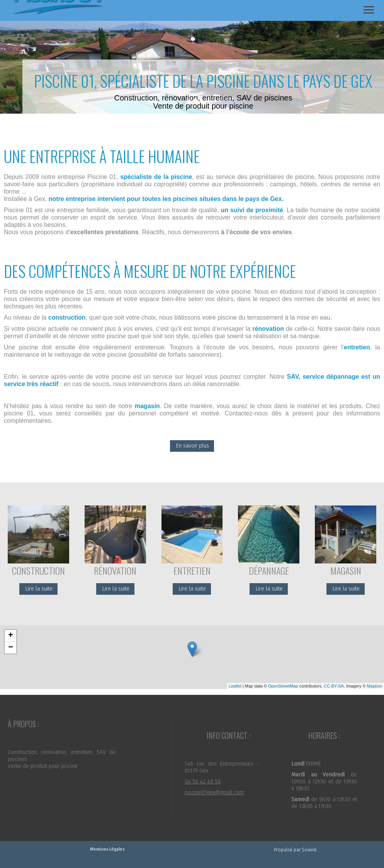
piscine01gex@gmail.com (214, 792)
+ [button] (11, 636)
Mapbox (375, 686)
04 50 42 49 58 (203, 782)
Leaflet (235, 686)
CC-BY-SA (334, 686)
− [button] (11, 648)
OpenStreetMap (283, 686)
